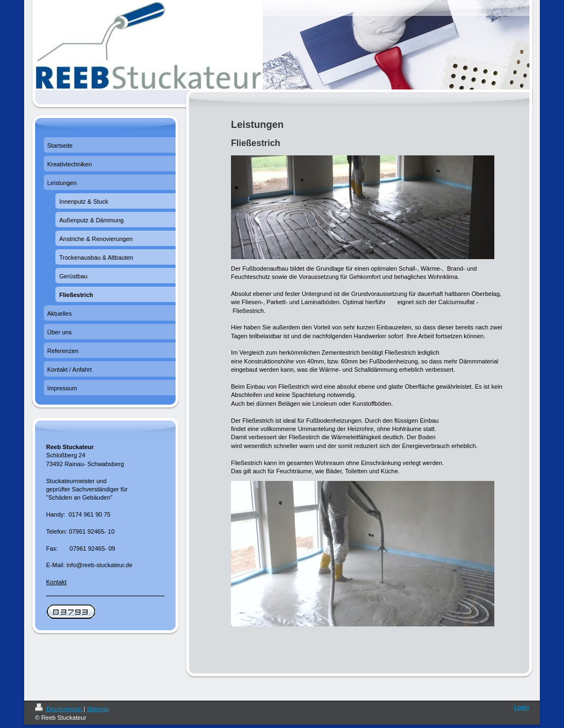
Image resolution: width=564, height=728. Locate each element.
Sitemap (98, 709)
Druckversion (59, 709)
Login (521, 707)
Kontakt (56, 582)
